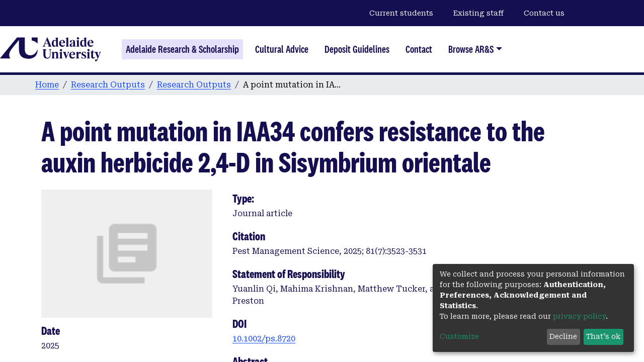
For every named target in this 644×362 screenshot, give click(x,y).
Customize (459, 336)
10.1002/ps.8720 (264, 339)
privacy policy (579, 316)
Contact (419, 49)
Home (47, 85)
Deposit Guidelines (357, 49)
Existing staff (478, 13)
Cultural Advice (282, 49)
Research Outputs (108, 85)
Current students (401, 13)
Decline (563, 336)
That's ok (603, 336)
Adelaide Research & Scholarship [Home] (182, 49)
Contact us (544, 13)
